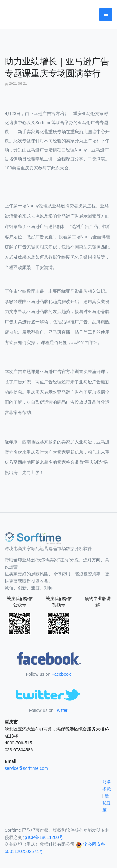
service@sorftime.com (26, 768)
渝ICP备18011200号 (43, 837)
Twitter (61, 710)
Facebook (61, 674)
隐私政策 (107, 803)
